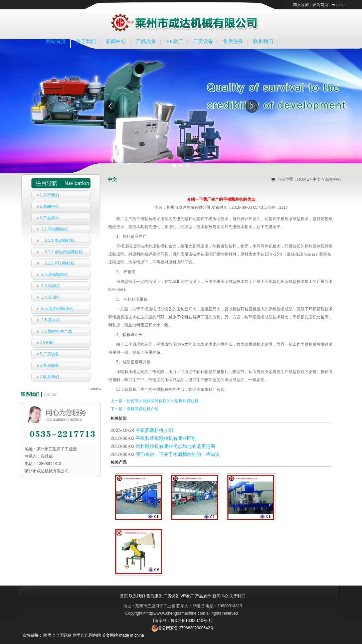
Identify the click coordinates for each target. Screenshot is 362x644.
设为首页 (320, 5)
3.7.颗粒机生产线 (57, 331)
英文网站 (110, 635)
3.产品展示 (49, 218)
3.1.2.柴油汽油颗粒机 (64, 252)
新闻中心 (116, 41)
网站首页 (56, 41)
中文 (317, 179)
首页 (124, 596)
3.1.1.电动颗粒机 (60, 240)
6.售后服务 (49, 365)
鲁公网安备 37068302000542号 (183, 628)
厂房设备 (203, 41)
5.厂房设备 (49, 354)
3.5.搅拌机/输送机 (57, 309)
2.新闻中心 (49, 206)
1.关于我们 (49, 195)
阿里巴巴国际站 (57, 635)
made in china (131, 635)
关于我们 (86, 41)
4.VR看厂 (48, 343)
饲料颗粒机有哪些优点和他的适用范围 (175, 446)
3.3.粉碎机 (51, 286)
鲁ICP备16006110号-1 (191, 621)
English (338, 5)
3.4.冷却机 (51, 297)
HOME (303, 179)
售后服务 (233, 41)
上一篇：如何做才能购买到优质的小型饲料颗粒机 (155, 401)
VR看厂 (174, 41)
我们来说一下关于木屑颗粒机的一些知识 (178, 454)
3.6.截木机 (51, 320)
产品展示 (146, 41)
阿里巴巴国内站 (87, 635)
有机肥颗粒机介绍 (154, 430)
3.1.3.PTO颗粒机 (60, 263)
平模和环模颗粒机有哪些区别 (166, 438)
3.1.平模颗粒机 (55, 229)
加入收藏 (301, 5)
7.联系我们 (49, 377)
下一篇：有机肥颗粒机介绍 (135, 409)
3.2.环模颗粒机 (55, 275)
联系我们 (263, 41)
